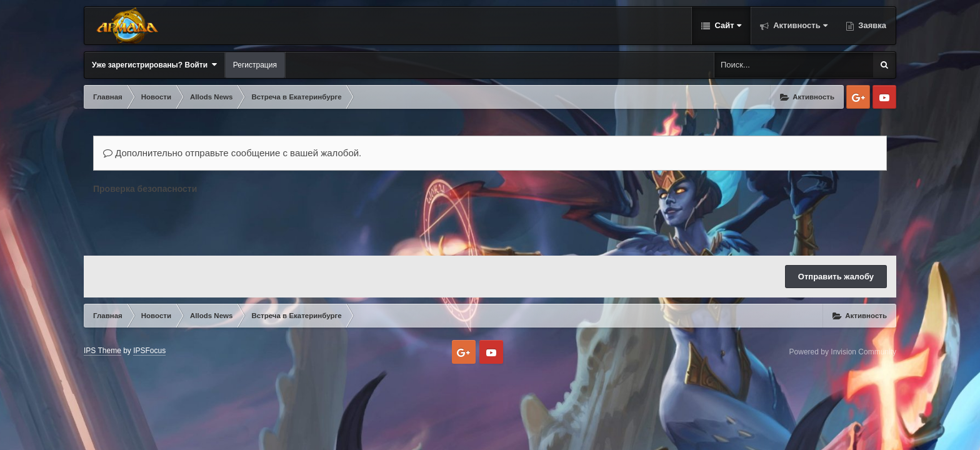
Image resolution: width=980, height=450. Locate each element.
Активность (799, 25)
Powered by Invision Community (843, 352)
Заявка (871, 25)
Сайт (727, 25)
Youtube (884, 97)
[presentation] (188, 222)
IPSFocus (149, 351)
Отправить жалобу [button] (836, 277)
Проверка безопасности (145, 189)
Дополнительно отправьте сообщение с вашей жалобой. (232, 153)
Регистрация (255, 65)
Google (858, 97)
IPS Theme (102, 351)
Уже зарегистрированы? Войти (154, 65)
